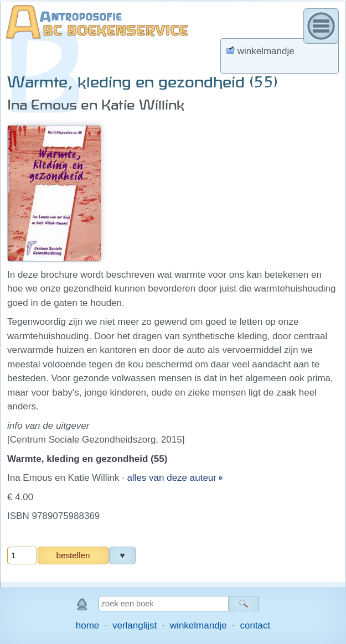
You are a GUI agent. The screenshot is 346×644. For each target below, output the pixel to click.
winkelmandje (198, 625)
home (88, 625)
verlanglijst (135, 625)
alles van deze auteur (173, 478)
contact (255, 625)
